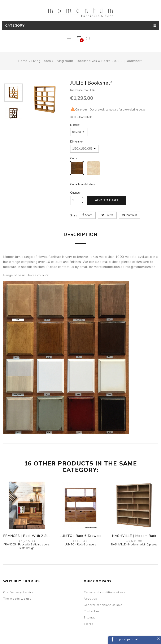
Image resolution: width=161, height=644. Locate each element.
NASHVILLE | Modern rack (134, 536)
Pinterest (131, 215)
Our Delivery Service (18, 592)
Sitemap (90, 618)
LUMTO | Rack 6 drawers (81, 536)
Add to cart (107, 200)
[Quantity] (75, 200)
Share (89, 215)
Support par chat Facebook (127, 641)
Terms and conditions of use (105, 592)
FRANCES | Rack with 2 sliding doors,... (27, 536)
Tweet (109, 215)
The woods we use (17, 599)
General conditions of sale (103, 605)
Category (15, 26)
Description (80, 235)
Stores (88, 624)
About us (90, 599)
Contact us (92, 611)
